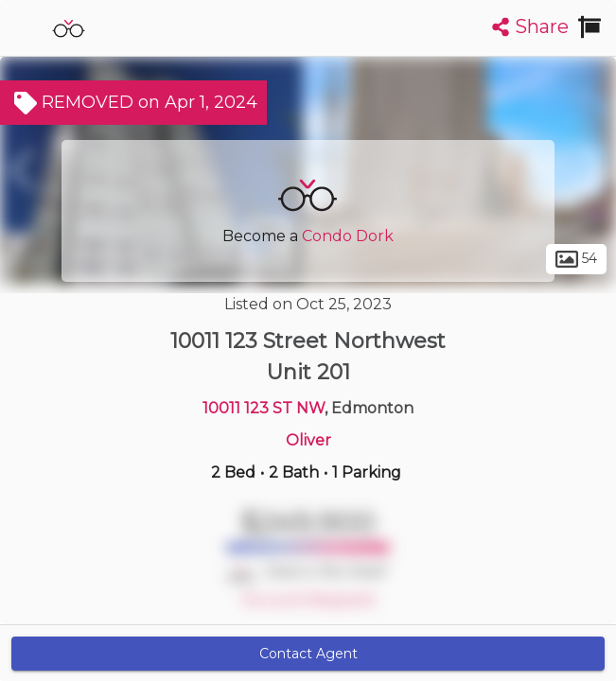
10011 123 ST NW (264, 408)
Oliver (308, 440)
